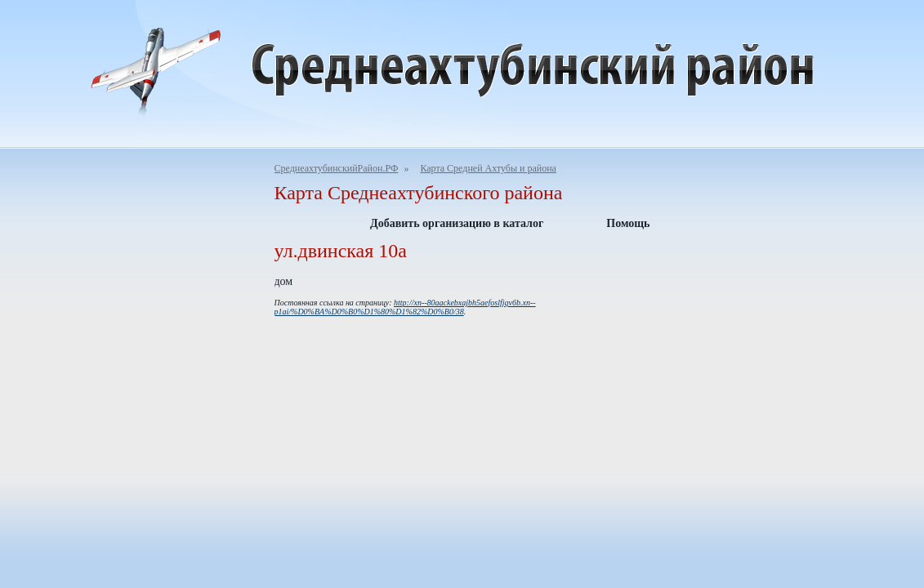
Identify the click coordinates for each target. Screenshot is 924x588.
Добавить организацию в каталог (457, 223)
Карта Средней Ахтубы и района (488, 168)
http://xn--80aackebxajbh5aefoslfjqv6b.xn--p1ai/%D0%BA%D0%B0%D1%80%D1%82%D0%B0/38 (405, 307)
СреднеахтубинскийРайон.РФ (337, 168)
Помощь (628, 223)
